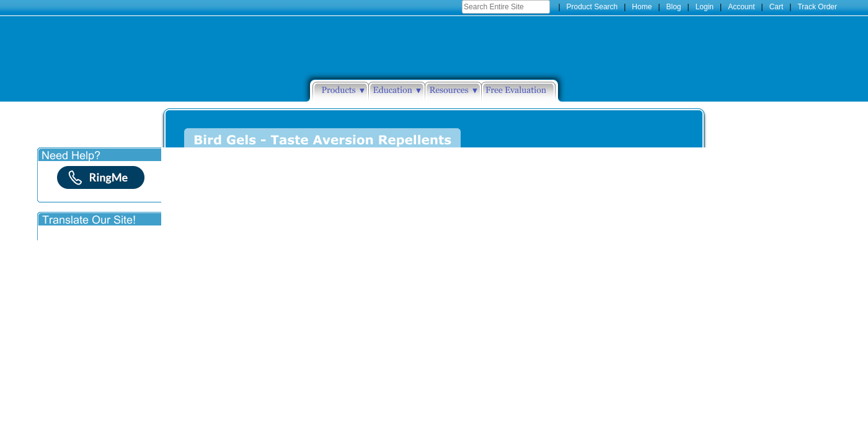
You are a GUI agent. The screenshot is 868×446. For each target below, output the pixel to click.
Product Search (592, 7)
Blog (674, 7)
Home (642, 7)
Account (741, 7)
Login (705, 7)
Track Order (817, 7)
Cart (777, 7)
